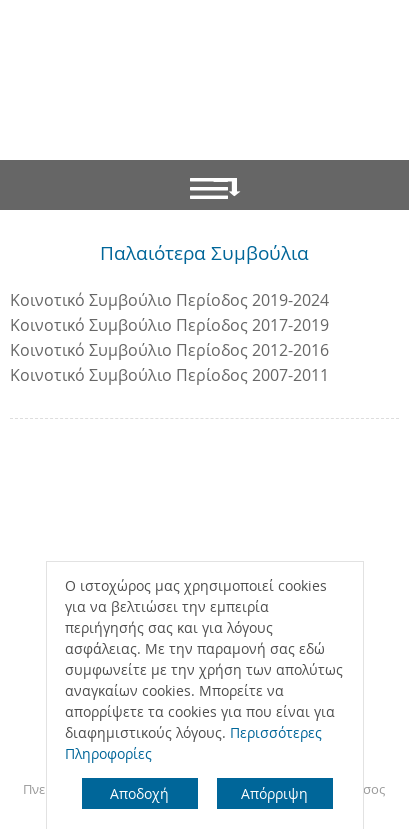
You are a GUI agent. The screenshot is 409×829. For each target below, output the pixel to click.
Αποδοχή (139, 793)
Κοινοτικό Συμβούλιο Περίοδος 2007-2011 (169, 375)
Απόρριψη (274, 793)
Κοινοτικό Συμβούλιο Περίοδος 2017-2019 (169, 325)
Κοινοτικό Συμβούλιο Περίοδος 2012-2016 (169, 350)
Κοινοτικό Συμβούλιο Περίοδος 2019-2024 (169, 300)
